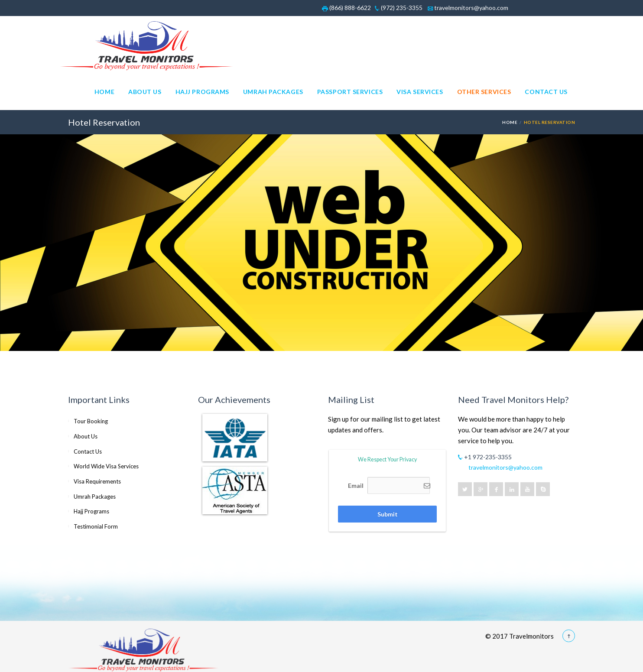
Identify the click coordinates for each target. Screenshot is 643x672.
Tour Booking (91, 421)
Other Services (484, 92)
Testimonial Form (96, 526)
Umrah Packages (273, 92)
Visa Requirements (97, 481)
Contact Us (546, 92)
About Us (145, 92)
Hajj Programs (202, 92)
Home (104, 92)
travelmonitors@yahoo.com (468, 8)
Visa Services (420, 92)
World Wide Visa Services (106, 466)
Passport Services (350, 92)
